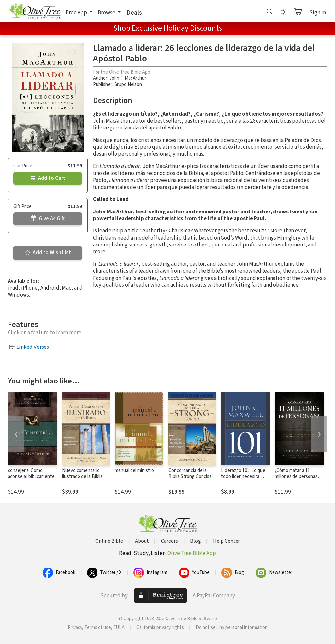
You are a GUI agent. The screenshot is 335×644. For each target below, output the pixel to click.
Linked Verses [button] (33, 347)
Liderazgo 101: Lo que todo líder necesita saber (243, 477)
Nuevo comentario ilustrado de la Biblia (82, 474)
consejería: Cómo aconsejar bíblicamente (31, 474)
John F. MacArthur (128, 78)
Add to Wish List (48, 253)
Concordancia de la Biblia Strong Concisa (190, 474)
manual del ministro (134, 471)
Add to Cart (48, 178)
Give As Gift (48, 219)
